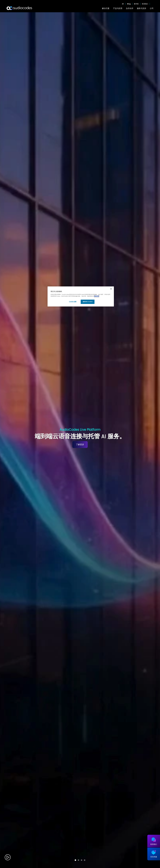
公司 (152, 8)
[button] (75, 860)
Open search (152, 4)
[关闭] (111, 289)
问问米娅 (154, 857)
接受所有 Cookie (88, 302)
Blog (129, 4)
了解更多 (80, 444)
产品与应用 (118, 8)
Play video (8, 857)
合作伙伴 (130, 8)
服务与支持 (142, 8)
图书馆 (136, 4)
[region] (81, 296)
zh (123, 4)
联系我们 (145, 4)
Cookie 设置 (73, 302)
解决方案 (106, 8)
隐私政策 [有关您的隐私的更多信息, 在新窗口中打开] (97, 296)
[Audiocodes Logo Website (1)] (19, 8)
